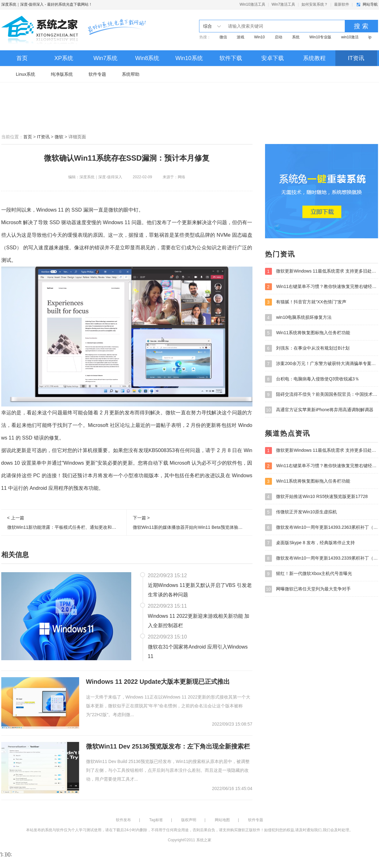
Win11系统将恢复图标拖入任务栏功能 (308, 333)
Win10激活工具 (252, 4)
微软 (59, 137)
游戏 (241, 37)
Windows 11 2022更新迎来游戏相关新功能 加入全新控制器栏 (199, 621)
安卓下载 (273, 58)
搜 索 (361, 26)
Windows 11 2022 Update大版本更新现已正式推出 (158, 682)
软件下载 (231, 58)
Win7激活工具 (283, 4)
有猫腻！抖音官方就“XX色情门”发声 (306, 302)
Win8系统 (147, 58)
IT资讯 (356, 58)
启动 (279, 37)
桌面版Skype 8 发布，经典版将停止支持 (310, 543)
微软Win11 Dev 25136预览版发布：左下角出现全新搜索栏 (168, 746)
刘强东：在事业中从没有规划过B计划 (307, 348)
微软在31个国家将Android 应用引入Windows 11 (198, 652)
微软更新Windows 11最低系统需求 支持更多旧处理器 (322, 271)
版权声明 (189, 820)
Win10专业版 (320, 37)
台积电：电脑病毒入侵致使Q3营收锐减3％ (312, 379)
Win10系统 (189, 58)
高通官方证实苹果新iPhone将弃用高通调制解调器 (319, 410)
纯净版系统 (62, 74)
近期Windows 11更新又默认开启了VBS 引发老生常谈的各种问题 (200, 590)
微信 (223, 37)
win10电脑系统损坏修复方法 (298, 318)
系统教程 (314, 58)
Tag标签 (156, 820)
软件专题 (97, 74)
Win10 (259, 37)
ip (370, 37)
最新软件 (342, 4)
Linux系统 (26, 74)
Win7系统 (105, 58)
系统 (296, 37)
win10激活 (350, 37)
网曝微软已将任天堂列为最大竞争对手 (308, 589)
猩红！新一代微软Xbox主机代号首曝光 (309, 574)
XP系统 (64, 58)
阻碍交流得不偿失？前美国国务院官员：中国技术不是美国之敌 (322, 395)
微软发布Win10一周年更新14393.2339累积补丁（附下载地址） (322, 558)
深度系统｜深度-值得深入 (23, 4)
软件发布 (123, 820)
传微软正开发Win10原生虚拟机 (301, 512)
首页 (22, 58)
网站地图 (222, 820)
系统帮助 (131, 74)
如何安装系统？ (315, 4)
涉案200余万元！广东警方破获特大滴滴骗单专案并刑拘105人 (322, 364)
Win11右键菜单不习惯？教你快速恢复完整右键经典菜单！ (322, 287)
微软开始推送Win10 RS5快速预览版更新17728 (317, 497)
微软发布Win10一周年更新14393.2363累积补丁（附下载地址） (322, 528)
